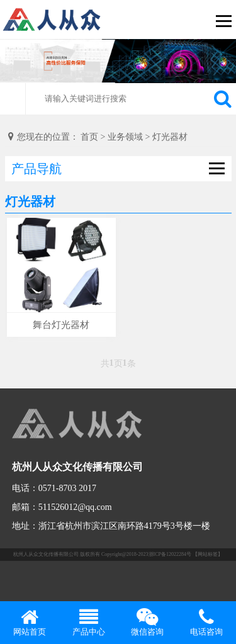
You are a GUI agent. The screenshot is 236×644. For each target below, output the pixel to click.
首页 (89, 137)
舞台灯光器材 (61, 325)
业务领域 (125, 137)
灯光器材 (170, 137)
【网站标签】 (208, 554)
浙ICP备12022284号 (170, 554)
